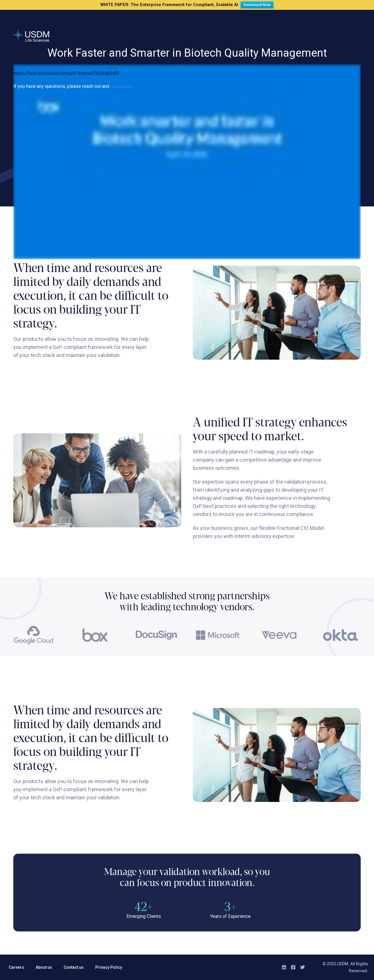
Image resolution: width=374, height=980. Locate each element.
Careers (16, 967)
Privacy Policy (109, 967)
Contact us (74, 967)
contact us (121, 86)
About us (44, 967)
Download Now (258, 4)
